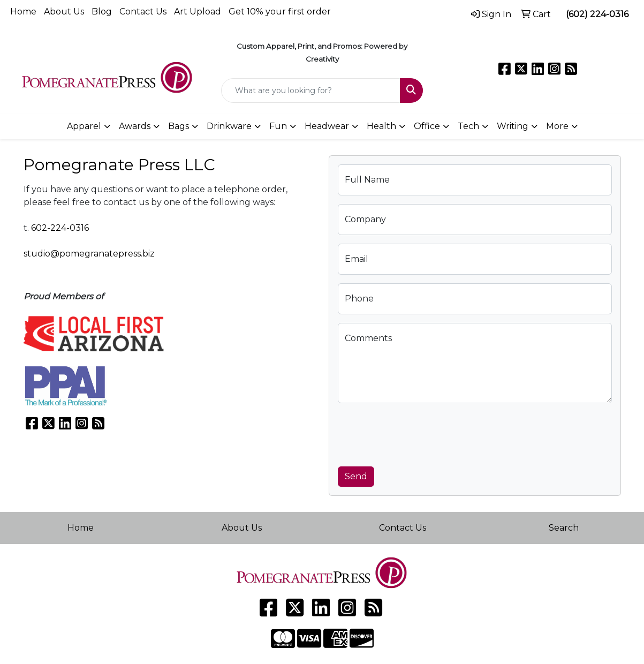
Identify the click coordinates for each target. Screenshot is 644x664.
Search (564, 528)
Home (23, 12)
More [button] (557, 126)
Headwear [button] (327, 126)
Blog (102, 12)
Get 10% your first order (280, 12)
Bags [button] (179, 126)
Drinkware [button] (229, 126)
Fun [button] (278, 126)
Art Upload (198, 12)
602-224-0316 (60, 228)
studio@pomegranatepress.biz (89, 254)
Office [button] (427, 126)
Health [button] (381, 126)
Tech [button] (468, 126)
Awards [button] (135, 126)
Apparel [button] (84, 126)
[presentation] (419, 433)
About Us (64, 12)
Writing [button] (513, 126)
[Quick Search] (311, 90)
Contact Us (143, 12)
